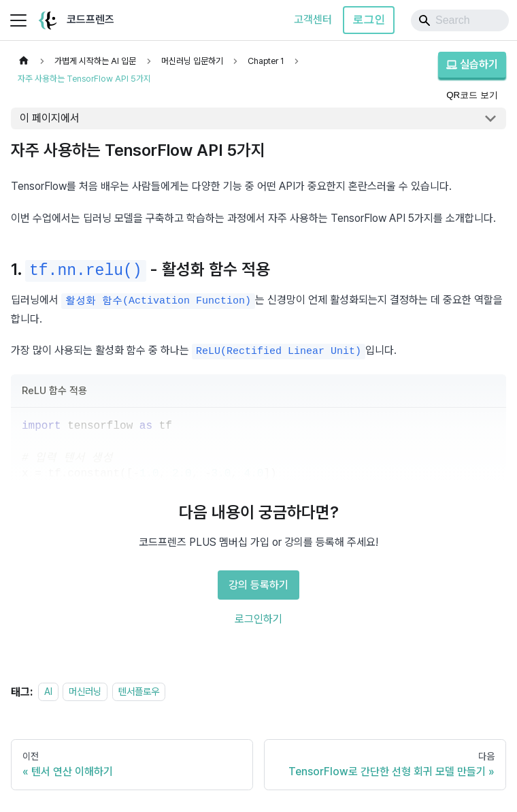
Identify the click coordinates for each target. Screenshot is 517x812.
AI (48, 692)
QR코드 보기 (472, 95)
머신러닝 (85, 692)
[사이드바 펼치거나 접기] (18, 20)
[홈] (24, 61)
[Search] (460, 20)
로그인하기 (258, 619)
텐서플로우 (139, 692)
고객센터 (313, 19)
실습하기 (472, 64)
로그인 (369, 19)
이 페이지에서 (50, 118)
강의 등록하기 (258, 585)
